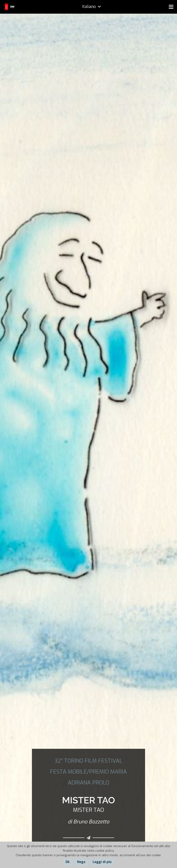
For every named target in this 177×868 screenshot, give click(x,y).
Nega (81, 862)
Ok (68, 862)
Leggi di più (102, 862)
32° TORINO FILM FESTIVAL (88, 761)
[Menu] (171, 7)
